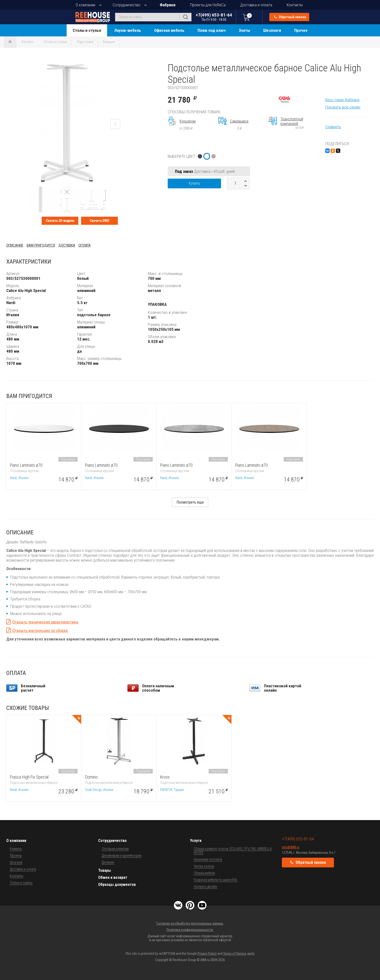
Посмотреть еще (190, 502)
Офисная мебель (169, 30)
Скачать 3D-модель (60, 221)
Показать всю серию (343, 107)
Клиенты (16, 849)
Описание (15, 245)
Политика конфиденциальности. (190, 930)
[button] (123, 67)
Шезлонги (272, 30)
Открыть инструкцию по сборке (40, 631)
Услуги (196, 841)
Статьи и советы (21, 883)
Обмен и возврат (113, 877)
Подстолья (85, 42)
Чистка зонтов (204, 866)
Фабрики (168, 5)
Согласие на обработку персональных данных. (190, 923)
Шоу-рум (16, 862)
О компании (85, 5)
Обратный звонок (290, 17)
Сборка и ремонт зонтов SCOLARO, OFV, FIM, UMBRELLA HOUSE (233, 851)
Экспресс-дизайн (205, 887)
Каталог (28, 42)
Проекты (16, 855)
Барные (109, 42)
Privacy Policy (207, 954)
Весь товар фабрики (342, 100)
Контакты (295, 5)
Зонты (244, 30)
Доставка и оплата (256, 5)
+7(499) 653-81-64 (214, 17)
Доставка (67, 245)
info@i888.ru (291, 847)
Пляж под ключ (212, 30)
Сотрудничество (127, 5)
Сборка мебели (204, 873)
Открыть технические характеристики (45, 622)
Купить (194, 183)
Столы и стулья (87, 30)
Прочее (301, 30)
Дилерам (108, 862)
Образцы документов (117, 884)
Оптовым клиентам (115, 849)
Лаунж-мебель (128, 30)
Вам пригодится (41, 245)
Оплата (85, 245)
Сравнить (333, 127)
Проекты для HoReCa (208, 5)
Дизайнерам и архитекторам (122, 855)
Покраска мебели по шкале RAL (216, 880)
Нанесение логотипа (208, 859)
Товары (105, 870)
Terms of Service (235, 954)
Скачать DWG (99, 221)
